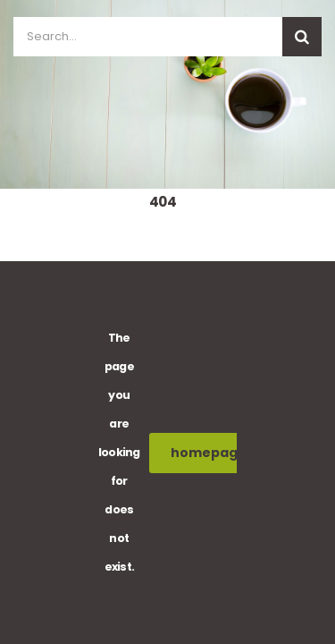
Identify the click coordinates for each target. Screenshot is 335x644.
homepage (218, 453)
